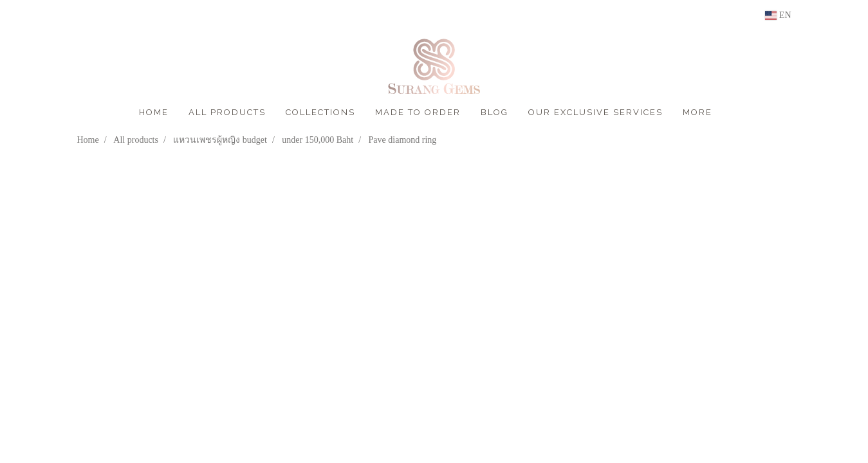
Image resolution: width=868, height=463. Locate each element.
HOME (154, 112)
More (697, 112)
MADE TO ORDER (418, 112)
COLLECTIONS (320, 112)
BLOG (494, 112)
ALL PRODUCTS (227, 112)
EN (778, 15)
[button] (734, 113)
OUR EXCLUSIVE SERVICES (596, 112)
